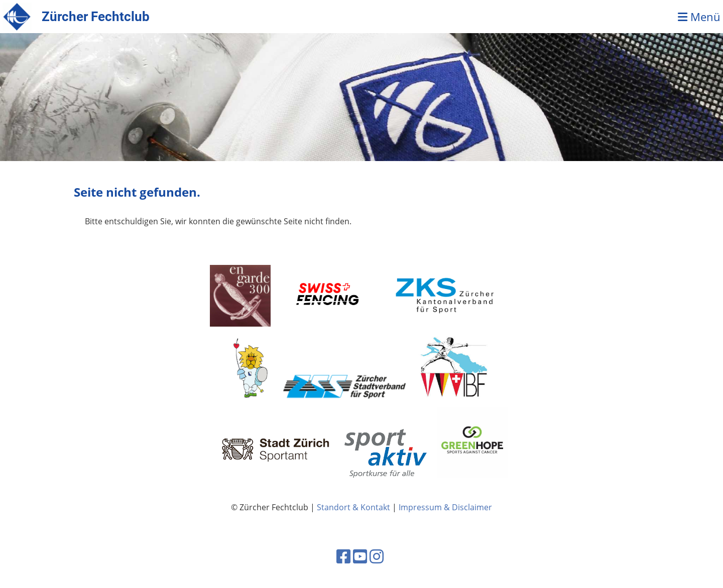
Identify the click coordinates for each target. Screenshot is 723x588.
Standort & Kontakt (353, 507)
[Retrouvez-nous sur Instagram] (377, 556)
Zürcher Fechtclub (96, 17)
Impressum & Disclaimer (445, 507)
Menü (699, 17)
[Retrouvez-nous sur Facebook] (343, 556)
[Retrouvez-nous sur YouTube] (360, 556)
